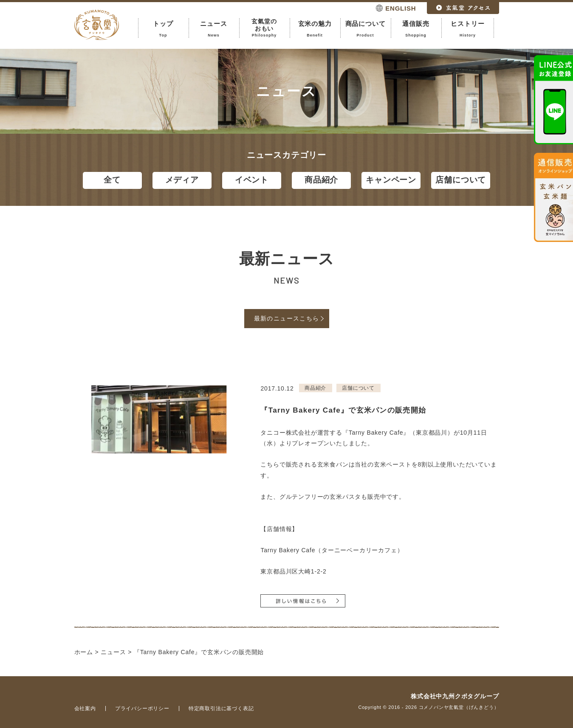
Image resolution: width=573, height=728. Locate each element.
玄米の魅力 (315, 29)
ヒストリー (468, 29)
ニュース (214, 29)
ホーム (84, 652)
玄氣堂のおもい (264, 28)
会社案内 (85, 708)
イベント (252, 180)
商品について (366, 29)
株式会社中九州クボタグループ (455, 696)
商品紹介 (321, 180)
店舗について (461, 180)
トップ (163, 29)
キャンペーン (391, 180)
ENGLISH (401, 8)
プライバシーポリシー (142, 708)
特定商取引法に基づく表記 (221, 708)
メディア (182, 180)
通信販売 (416, 29)
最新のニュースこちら (287, 318)
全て (112, 180)
